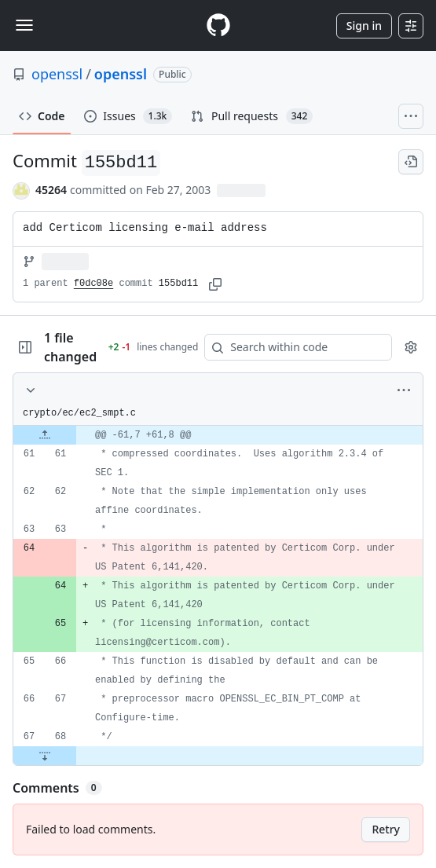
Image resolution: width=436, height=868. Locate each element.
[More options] (404, 390)
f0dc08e (93, 284)
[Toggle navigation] (24, 25)
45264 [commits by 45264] (51, 190)
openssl (57, 74)
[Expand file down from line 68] (45, 756)
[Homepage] (218, 26)
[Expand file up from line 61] (45, 435)
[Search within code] (291, 347)
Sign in (364, 26)
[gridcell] (218, 435)
